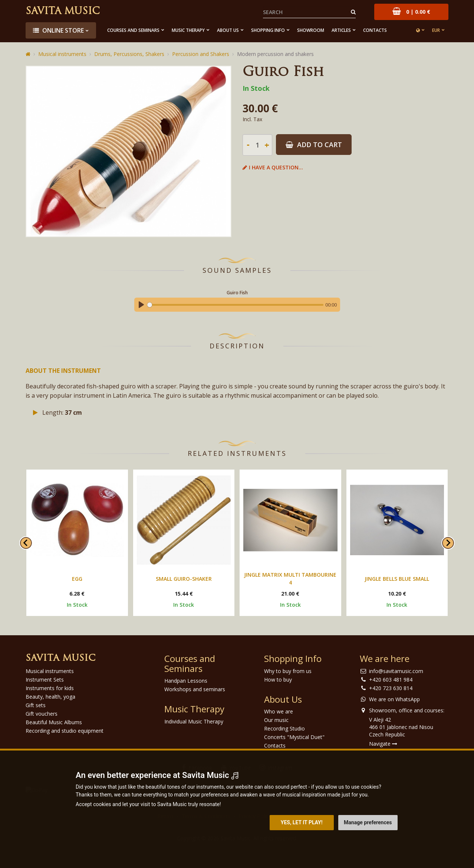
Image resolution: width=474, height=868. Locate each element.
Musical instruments (62, 54)
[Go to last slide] (26, 543)
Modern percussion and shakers (275, 54)
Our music (276, 720)
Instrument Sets (45, 680)
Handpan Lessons (186, 681)
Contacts (375, 30)
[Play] (141, 305)
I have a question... (273, 167)
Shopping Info (268, 30)
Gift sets (36, 705)
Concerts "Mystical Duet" (294, 737)
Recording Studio (284, 728)
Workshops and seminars (195, 689)
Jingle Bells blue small (397, 579)
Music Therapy (188, 30)
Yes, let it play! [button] (302, 822)
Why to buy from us (288, 671)
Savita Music (63, 12)
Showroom (311, 30)
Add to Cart (314, 145)
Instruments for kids (50, 688)
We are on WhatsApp (394, 699)
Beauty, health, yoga (50, 697)
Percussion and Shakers (201, 54)
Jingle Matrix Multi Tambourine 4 (290, 579)
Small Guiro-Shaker (184, 579)
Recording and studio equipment (65, 731)
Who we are (279, 711)
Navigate (383, 744)
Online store (58, 30)
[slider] (235, 305)
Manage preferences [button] (368, 822)
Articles (341, 30)
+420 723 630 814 (391, 688)
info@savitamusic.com (396, 671)
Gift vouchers (42, 714)
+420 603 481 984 (391, 680)
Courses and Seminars (133, 30)
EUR (436, 30)
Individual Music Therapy (194, 721)
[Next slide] (448, 543)
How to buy (278, 680)
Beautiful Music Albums (54, 722)
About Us (228, 30)
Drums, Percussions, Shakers (129, 54)
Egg (77, 579)
